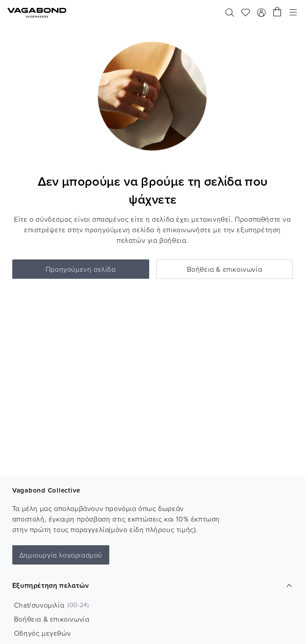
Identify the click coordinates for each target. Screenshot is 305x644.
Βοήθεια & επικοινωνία (225, 269)
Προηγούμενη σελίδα (81, 269)
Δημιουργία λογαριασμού (61, 555)
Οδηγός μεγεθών (42, 633)
